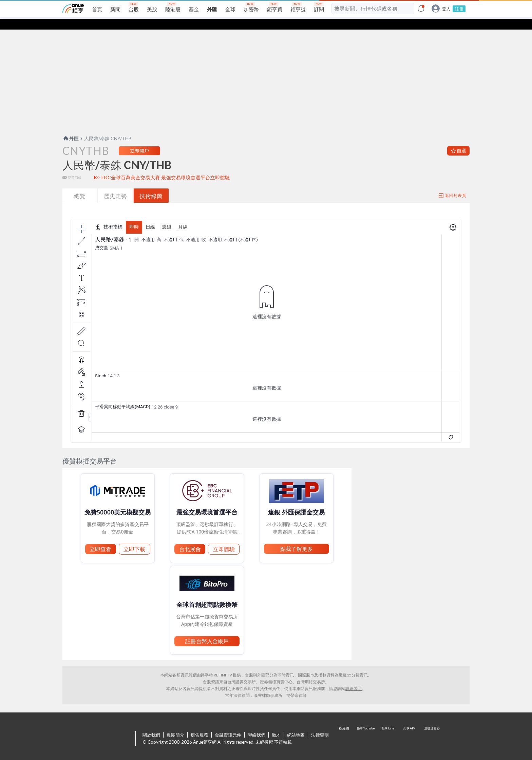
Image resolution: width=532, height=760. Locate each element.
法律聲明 (320, 724)
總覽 (80, 185)
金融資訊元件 (228, 724)
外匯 (71, 128)
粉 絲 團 (345, 728)
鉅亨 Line (388, 728)
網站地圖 (296, 724)
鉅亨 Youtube (366, 728)
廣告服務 (199, 724)
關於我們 (151, 724)
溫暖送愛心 (432, 728)
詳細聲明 (354, 678)
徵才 (276, 724)
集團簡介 (175, 724)
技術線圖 (151, 185)
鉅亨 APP (410, 728)
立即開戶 (139, 140)
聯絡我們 (256, 724)
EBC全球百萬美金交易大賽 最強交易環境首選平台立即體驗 (166, 167)
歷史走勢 (116, 185)
